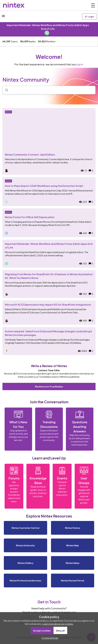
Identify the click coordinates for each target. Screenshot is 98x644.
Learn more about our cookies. (58, 624)
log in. (80, 64)
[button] (49, 638)
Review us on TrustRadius (49, 386)
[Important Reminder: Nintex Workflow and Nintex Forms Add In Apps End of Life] (49, 254)
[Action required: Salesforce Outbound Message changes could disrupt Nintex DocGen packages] (49, 341)
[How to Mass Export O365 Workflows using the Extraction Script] (49, 191)
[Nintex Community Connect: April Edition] (49, 141)
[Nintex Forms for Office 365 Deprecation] (49, 223)
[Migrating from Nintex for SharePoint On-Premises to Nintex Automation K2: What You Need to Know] (49, 284)
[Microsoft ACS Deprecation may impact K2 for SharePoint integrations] (49, 313)
